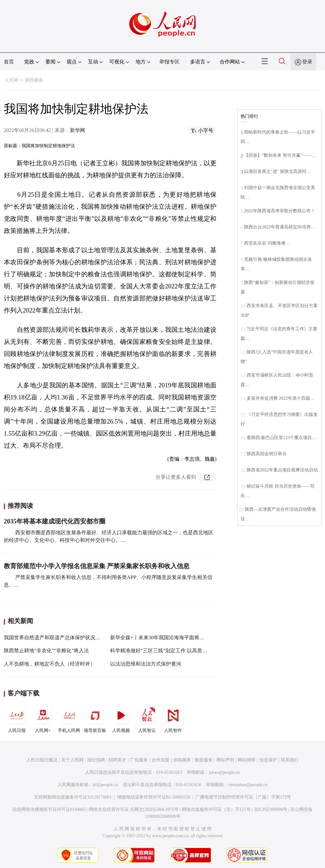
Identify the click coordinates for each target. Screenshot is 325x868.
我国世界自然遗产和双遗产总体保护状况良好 (55, 638)
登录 (307, 62)
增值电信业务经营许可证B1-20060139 (154, 797)
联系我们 (290, 760)
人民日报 (17, 719)
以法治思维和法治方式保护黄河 (146, 664)
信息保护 (268, 760)
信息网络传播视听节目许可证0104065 (49, 809)
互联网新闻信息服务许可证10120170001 (73, 797)
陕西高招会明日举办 (267, 454)
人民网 (11, 80)
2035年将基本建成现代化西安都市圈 (55, 521)
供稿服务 (182, 760)
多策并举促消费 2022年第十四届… (281, 398)
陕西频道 (34, 80)
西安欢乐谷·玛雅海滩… (267, 243)
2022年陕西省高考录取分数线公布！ (280, 211)
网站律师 (247, 760)
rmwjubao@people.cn (248, 785)
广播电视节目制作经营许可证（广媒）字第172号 (243, 797)
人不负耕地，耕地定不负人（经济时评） (50, 664)
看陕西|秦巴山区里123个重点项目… (282, 438)
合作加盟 (161, 760)
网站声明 (225, 760)
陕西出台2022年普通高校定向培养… (280, 227)
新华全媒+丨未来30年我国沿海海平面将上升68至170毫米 (174, 638)
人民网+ (43, 719)
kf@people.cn (106, 785)
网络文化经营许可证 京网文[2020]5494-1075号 (134, 809)
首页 (9, 62)
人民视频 (121, 719)
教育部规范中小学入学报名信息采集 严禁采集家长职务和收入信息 (97, 566)
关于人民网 (72, 760)
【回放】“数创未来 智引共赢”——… (280, 155)
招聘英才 (117, 760)
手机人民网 (69, 719)
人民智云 (147, 719)
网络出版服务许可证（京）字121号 (216, 809)
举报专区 (169, 62)
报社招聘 (96, 760)
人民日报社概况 (42, 760)
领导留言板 (95, 719)
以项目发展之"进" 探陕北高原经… (278, 171)
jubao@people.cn (224, 772)
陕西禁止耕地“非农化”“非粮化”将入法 (46, 651)
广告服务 (139, 760)
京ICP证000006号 (271, 809)
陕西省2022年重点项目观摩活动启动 (282, 470)
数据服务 (204, 760)
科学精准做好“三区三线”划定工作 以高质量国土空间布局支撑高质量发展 (192, 651)
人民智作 (173, 719)
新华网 (77, 130)
